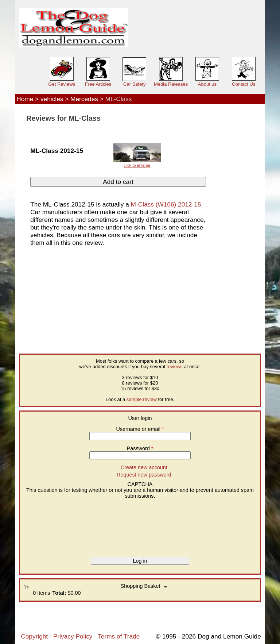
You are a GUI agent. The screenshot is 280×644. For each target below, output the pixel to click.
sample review (142, 399)
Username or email (140, 429)
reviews (175, 367)
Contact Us (244, 84)
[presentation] (54, 525)
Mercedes (84, 99)
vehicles (52, 99)
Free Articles (98, 84)
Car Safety (134, 84)
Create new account (144, 467)
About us (207, 84)
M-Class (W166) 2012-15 (166, 204)
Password (140, 448)
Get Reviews (62, 84)
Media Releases (171, 84)
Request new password (144, 475)
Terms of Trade (119, 636)
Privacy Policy (73, 636)
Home (25, 99)
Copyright (34, 636)
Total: (59, 593)
